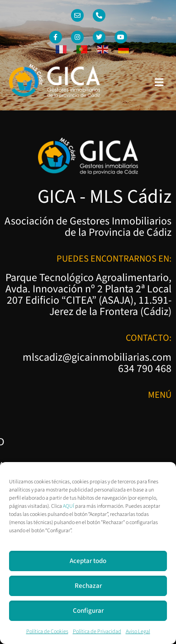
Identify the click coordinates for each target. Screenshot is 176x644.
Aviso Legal (138, 632)
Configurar (88, 611)
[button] (159, 82)
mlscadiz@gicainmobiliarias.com (97, 358)
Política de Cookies (47, 632)
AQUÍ (69, 506)
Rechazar (88, 586)
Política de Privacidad (97, 632)
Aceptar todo (88, 561)
